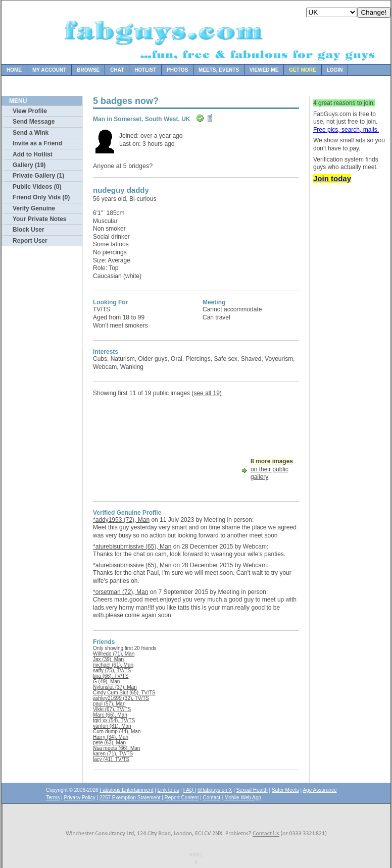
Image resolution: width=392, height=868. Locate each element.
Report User (30, 241)
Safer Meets (285, 790)
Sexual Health (252, 790)
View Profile (30, 111)
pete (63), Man (109, 743)
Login (335, 70)
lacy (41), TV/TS (111, 759)
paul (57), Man (109, 704)
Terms (53, 798)
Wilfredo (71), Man (114, 654)
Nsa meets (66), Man (116, 748)
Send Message (34, 122)
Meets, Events (219, 70)
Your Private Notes (39, 219)
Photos (177, 70)
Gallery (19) (29, 165)
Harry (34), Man (111, 737)
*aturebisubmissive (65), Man (132, 547)
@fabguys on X (215, 790)
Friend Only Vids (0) (41, 197)
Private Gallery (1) (38, 176)
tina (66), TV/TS (111, 676)
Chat (117, 70)
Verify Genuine (34, 208)
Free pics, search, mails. (346, 130)
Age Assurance (320, 790)
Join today (332, 178)
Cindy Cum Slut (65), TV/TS (124, 693)
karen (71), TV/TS (113, 754)
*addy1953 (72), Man (121, 520)
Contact (212, 798)
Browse (88, 70)
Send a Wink (31, 133)
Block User (29, 230)
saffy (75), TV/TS (112, 670)
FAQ (189, 790)
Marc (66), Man (110, 715)
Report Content (182, 798)
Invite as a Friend (37, 143)
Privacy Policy (79, 798)
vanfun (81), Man (112, 726)
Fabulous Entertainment (126, 790)
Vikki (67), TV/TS (112, 709)
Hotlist (145, 70)
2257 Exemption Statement (130, 798)
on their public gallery (272, 469)
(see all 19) (206, 393)
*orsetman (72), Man (120, 592)
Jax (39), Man (108, 659)
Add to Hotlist (33, 154)
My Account (49, 70)
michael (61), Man (113, 665)
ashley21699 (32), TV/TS (121, 698)
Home (14, 70)
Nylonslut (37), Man (115, 687)
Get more (302, 70)
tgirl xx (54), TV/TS (114, 720)
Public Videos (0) (37, 187)
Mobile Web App (243, 798)
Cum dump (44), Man (117, 731)
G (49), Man (106, 682)
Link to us (168, 790)
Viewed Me (264, 70)
